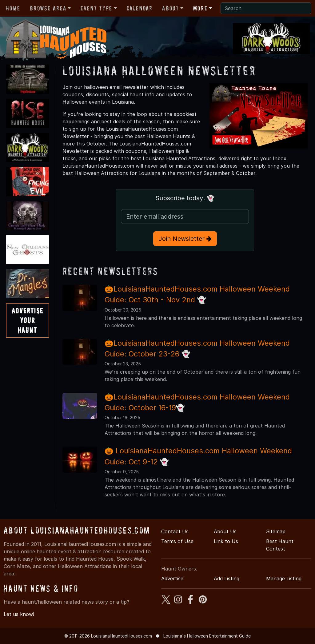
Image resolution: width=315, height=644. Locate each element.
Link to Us (226, 541)
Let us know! (19, 614)
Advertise (172, 578)
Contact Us (175, 531)
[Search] (266, 8)
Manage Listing (284, 578)
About (170, 8)
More (200, 8)
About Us (225, 531)
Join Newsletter (185, 239)
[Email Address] (185, 217)
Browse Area (48, 8)
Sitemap (276, 531)
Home (13, 8)
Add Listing (227, 578)
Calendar (140, 8)
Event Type (96, 8)
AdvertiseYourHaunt (28, 320)
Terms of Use (177, 541)
